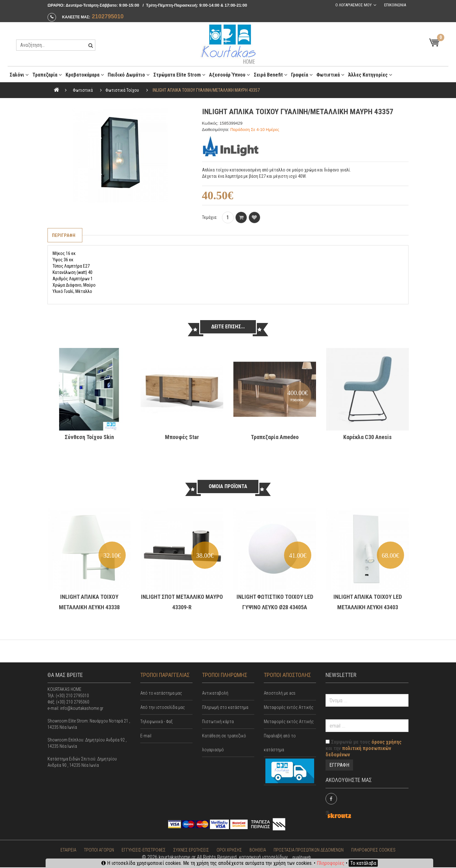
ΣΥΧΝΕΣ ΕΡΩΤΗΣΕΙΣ (191, 851)
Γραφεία (302, 75)
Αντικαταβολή (215, 694)
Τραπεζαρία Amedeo (275, 437)
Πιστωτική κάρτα (218, 722)
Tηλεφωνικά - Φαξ (156, 722)
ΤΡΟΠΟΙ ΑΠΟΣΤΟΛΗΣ (287, 675)
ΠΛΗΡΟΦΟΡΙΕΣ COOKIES (373, 851)
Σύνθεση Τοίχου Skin (89, 437)
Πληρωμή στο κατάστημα (225, 708)
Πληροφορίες (331, 863)
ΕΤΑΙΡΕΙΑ (68, 851)
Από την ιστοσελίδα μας (163, 708)
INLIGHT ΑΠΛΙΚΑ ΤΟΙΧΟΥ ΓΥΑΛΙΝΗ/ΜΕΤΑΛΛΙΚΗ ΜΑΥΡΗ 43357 (206, 90)
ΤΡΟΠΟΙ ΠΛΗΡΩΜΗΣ (225, 675)
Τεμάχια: (210, 217)
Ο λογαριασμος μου (353, 5)
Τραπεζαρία (47, 75)
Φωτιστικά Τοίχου (122, 90)
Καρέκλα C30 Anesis (367, 437)
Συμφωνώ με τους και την (364, 749)
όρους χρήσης (386, 743)
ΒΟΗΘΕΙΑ (258, 851)
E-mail (146, 736)
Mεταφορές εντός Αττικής (289, 708)
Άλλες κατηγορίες (370, 75)
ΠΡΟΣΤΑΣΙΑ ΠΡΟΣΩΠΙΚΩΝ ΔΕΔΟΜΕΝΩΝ (309, 851)
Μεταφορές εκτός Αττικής (289, 722)
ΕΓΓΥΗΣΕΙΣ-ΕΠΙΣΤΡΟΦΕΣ (144, 851)
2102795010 (108, 16)
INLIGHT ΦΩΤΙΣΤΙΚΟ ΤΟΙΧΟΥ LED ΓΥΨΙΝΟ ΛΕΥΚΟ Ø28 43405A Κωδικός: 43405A (275, 608)
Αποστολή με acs (280, 694)
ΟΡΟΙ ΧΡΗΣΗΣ (229, 851)
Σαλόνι (19, 75)
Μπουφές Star (182, 437)
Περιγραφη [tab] (64, 236)
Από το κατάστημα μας (161, 694)
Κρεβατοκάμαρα (85, 75)
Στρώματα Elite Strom (179, 75)
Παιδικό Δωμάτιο (129, 75)
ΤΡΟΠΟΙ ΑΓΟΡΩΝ (99, 851)
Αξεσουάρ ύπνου (229, 75)
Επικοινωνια (394, 5)
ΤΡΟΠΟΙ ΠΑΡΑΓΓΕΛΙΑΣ (165, 675)
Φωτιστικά (330, 75)
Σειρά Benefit (270, 75)
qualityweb (302, 858)
